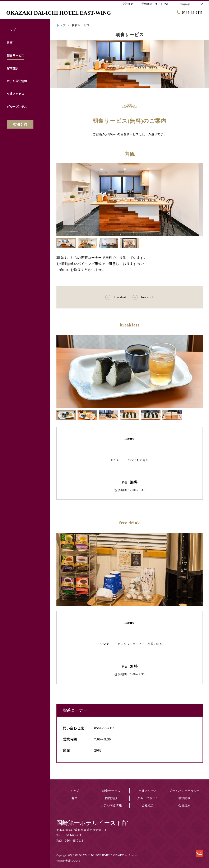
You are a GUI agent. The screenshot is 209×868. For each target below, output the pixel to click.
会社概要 (148, 805)
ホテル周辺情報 (111, 805)
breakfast (116, 297)
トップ (75, 791)
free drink (143, 297)
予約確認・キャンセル (155, 4)
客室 (75, 798)
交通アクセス (148, 791)
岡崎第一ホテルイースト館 (92, 823)
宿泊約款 (184, 798)
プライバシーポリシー (184, 791)
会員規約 (184, 805)
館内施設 (111, 798)
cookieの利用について (69, 861)
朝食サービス (111, 791)
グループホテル (148, 798)
